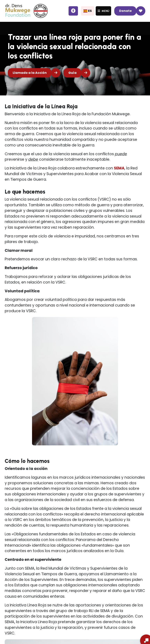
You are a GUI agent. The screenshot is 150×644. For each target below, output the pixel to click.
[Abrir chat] (140, 635)
